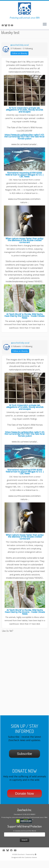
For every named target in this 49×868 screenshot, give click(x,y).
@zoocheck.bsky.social (20, 52)
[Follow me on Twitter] (6, 25)
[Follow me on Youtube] (12, 25)
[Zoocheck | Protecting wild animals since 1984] (24, 8)
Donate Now (24, 801)
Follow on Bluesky (19, 61)
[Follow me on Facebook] (9, 25)
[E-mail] (3, 25)
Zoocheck (21, 862)
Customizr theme (31, 865)
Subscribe (25, 761)
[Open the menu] (45, 24)
